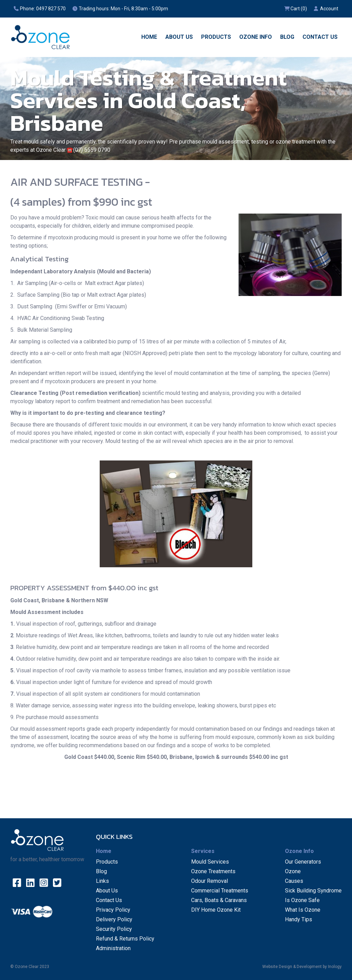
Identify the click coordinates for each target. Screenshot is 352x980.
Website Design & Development (292, 967)
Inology (335, 967)
